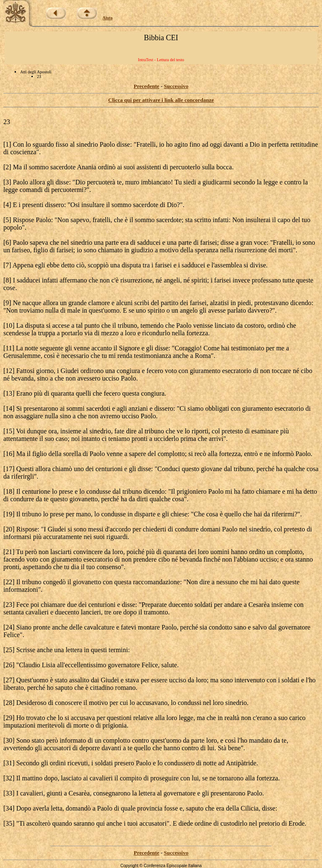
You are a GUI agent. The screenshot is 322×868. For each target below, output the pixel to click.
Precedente (147, 86)
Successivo (176, 86)
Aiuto (108, 18)
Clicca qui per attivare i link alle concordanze (161, 100)
